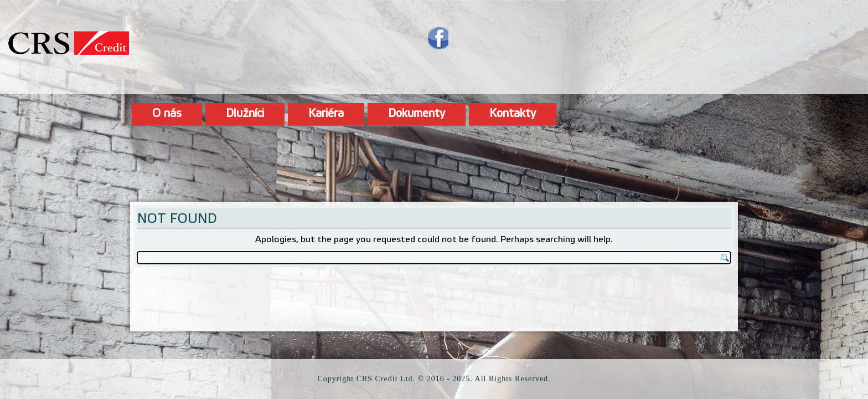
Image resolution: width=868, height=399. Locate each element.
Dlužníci (245, 114)
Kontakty (513, 114)
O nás (167, 114)
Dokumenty (417, 114)
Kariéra (326, 114)
